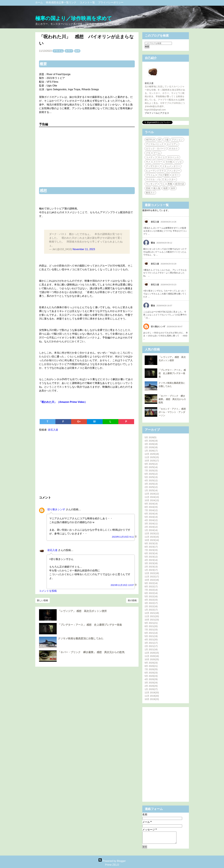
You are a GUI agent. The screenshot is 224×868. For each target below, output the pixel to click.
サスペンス (173, 157)
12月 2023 (152, 533)
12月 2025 (152, 454)
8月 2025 (151, 467)
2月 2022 (151, 606)
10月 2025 (152, 461)
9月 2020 (151, 663)
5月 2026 (151, 437)
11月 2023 (152, 537)
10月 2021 (152, 620)
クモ (148, 153)
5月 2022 (151, 596)
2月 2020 (151, 686)
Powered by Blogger (112, 861)
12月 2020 (152, 653)
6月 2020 (151, 673)
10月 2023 (152, 540)
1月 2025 (151, 490)
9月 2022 (151, 583)
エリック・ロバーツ (156, 148)
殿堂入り (150, 193)
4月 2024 (151, 520)
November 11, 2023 (84, 249)
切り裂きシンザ (56, 509)
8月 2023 (151, 547)
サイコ (161, 157)
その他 (169, 162)
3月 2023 (151, 563)
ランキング (152, 184)
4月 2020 (151, 679)
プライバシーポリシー (111, 2)
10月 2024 (152, 500)
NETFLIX (150, 140)
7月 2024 (151, 510)
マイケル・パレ (154, 179)
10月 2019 (152, 699)
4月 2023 (151, 560)
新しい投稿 (43, 600)
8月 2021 (151, 626)
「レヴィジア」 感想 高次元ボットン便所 (82, 611)
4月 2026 (151, 441)
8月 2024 (151, 507)
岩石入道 (52, 550)
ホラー (69, 51)
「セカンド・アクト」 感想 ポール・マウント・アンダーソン (173, 412)
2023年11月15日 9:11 (123, 537)
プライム (58, 51)
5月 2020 (151, 676)
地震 (165, 188)
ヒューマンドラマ (155, 171)
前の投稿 (132, 600)
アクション (177, 140)
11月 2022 (152, 577)
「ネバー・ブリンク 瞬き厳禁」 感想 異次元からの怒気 (91, 652)
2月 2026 (151, 447)
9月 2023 (151, 543)
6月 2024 (151, 514)
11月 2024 (152, 497)
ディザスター (153, 166)
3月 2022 (151, 603)
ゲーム (157, 153)
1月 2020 (151, 689)
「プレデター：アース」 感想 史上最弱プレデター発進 (90, 625)
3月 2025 (151, 484)
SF (160, 140)
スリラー (158, 162)
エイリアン (172, 144)
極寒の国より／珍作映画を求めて (74, 18)
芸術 (148, 188)
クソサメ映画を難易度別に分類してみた (81, 638)
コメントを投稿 (48, 591)
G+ (79, 422)
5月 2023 (151, 557)
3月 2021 (151, 643)
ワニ (162, 184)
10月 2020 (152, 659)
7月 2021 (151, 630)
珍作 (77, 51)
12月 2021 (152, 613)
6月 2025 (151, 474)
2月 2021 (151, 646)
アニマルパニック (155, 144)
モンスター (170, 179)
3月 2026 (151, 444)
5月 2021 (151, 636)
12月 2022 (152, 573)
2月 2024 (151, 527)
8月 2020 (151, 666)
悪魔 (170, 184)
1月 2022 (151, 610)
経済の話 (180, 184)
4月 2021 (151, 640)
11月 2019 (152, 696)
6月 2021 (151, 633)
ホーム (39, 2)
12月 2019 (152, 693)
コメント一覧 (88, 2)
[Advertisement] (87, 463)
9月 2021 (151, 623)
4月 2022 (151, 600)
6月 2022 (151, 593)
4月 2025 (151, 480)
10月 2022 (152, 580)
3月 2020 (151, 683)
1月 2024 (151, 530)
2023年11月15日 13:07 (123, 585)
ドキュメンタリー (171, 166)
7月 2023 (151, 550)
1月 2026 (151, 451)
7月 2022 (151, 590)
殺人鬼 (157, 188)
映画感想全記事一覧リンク (62, 2)
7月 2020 (151, 669)
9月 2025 (151, 464)
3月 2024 (151, 524)
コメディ (150, 157)
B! (95, 422)
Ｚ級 (166, 140)
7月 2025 (151, 471)
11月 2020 (152, 656)
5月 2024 (151, 517)
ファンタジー (173, 171)
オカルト (173, 148)
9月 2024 (151, 504)
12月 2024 (152, 494)
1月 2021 (151, 649)
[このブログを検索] (158, 43)
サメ (148, 162)
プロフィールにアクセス (157, 113)
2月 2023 (151, 567)
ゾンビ (179, 162)
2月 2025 (151, 487)
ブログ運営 (163, 175)
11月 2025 (152, 457)
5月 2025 (151, 477)
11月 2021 (152, 616)
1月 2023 (151, 570)
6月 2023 (151, 553)
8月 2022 (151, 587)
